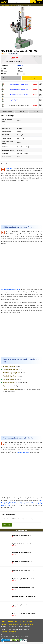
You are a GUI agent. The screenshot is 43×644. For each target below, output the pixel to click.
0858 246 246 (13, 632)
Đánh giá (36, 111)
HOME (2, 5)
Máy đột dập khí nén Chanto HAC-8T (21, 553)
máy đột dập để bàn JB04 (25, 503)
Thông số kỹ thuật (7, 111)
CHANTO (20, 66)
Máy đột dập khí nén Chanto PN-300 (19, 90)
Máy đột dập (12, 5)
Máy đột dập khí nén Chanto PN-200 (19, 84)
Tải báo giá (38, 57)
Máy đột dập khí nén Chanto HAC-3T (21, 536)
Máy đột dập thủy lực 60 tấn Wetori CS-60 (23, 580)
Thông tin (21, 111)
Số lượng (4, 74)
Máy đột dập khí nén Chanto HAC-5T (21, 545)
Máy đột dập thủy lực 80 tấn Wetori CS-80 (23, 588)
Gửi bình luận (7, 526)
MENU (40, 2)
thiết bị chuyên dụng (23, 452)
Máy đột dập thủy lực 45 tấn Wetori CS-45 (23, 571)
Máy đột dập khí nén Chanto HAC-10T (22, 562)
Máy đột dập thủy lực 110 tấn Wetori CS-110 (24, 597)
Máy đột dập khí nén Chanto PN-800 (19, 100)
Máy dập (7, 5)
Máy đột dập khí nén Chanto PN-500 (19, 95)
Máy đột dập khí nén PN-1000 (10, 289)
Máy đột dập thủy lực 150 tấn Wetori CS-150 (24, 606)
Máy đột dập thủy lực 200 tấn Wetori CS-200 (24, 615)
